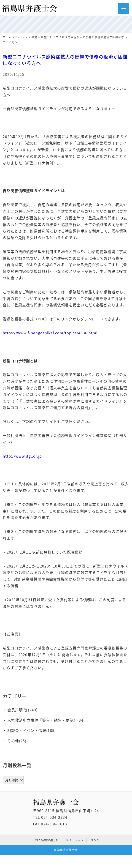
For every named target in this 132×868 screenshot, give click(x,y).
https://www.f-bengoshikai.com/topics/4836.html (50, 333)
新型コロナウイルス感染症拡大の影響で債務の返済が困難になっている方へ (65, 60)
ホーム (7, 37)
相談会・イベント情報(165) (32, 730)
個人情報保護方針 (47, 840)
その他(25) (17, 741)
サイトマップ (75, 840)
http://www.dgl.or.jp (22, 456)
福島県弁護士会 (67, 850)
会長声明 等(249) (22, 710)
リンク (95, 840)
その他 (33, 37)
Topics (20, 37)
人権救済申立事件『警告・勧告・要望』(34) (46, 720)
